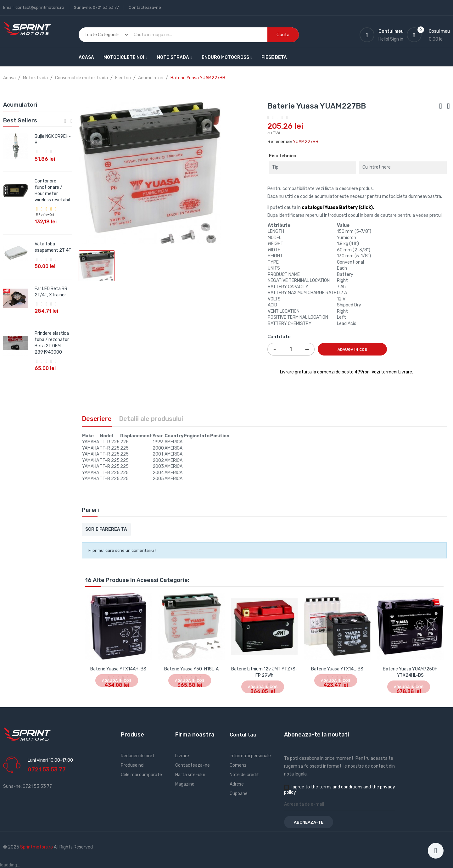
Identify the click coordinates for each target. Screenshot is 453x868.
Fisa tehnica (283, 156)
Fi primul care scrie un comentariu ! (122, 550)
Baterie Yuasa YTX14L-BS (337, 669)
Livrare (182, 756)
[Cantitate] (291, 349)
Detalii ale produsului (151, 419)
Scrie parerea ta (106, 529)
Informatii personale (250, 756)
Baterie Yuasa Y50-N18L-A (191, 669)
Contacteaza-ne (145, 7)
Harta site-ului (190, 775)
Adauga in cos (352, 350)
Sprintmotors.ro (37, 847)
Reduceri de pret (138, 756)
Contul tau (243, 735)
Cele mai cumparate (141, 775)
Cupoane (239, 794)
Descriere (97, 419)
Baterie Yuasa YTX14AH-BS (118, 669)
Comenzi (239, 765)
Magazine (185, 784)
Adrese (237, 784)
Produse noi (133, 765)
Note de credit (244, 775)
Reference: (280, 142)
